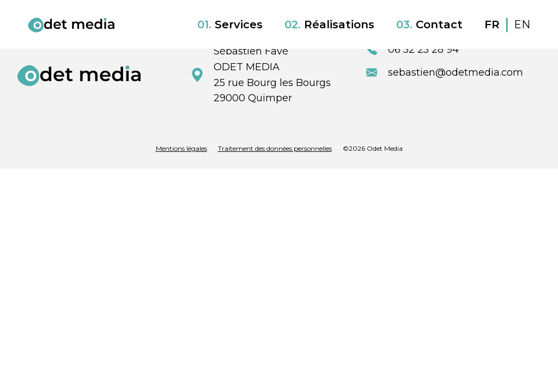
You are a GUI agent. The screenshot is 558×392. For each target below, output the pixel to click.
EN (522, 24)
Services (230, 24)
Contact (429, 24)
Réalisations (329, 24)
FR (494, 24)
